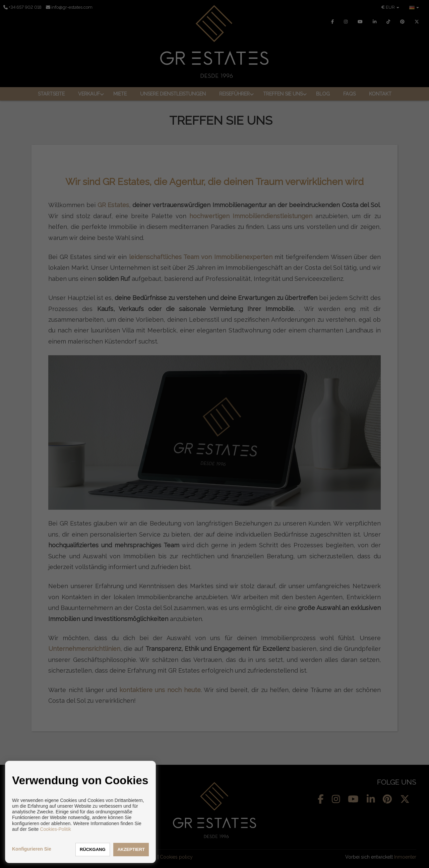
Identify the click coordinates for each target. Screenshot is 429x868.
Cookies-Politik (55, 829)
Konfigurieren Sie (32, 849)
